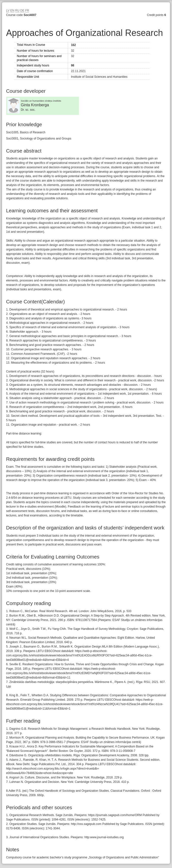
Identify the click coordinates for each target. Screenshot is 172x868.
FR (27, 11)
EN (12, 11)
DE (22, 11)
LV (8, 11)
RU (17, 11)
